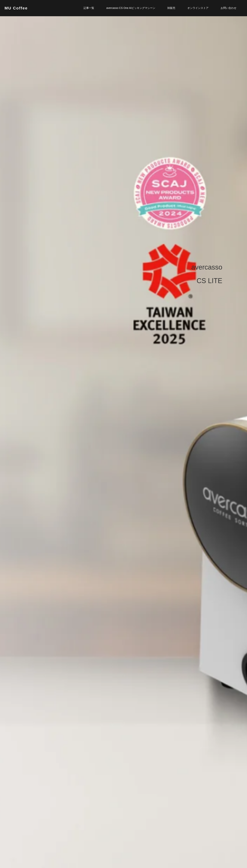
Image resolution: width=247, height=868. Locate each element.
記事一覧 (89, 8)
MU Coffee (16, 8)
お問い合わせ (229, 8)
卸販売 (171, 8)
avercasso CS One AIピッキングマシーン (131, 8)
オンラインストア (198, 8)
